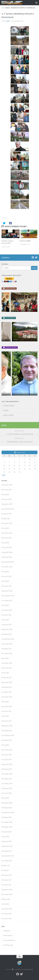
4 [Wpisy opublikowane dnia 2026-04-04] (30, 459)
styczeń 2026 (7, 499)
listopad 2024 (8, 557)
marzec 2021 (7, 711)
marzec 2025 (7, 538)
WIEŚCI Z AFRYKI (8, 415)
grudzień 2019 (8, 764)
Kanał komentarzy (9, 940)
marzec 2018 (7, 832)
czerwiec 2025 (8, 523)
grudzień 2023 (8, 591)
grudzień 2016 (8, 890)
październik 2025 (9, 509)
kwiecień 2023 (8, 610)
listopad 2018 (8, 808)
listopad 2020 (8, 731)
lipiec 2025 (7, 519)
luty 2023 (6, 620)
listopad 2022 (8, 634)
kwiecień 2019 (8, 788)
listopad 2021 (8, 687)
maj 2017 (6, 870)
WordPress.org (8, 945)
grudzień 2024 (8, 552)
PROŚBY (6, 410)
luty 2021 (6, 716)
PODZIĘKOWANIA (9, 406)
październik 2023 (9, 596)
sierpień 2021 (7, 692)
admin (8, 21)
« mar (3, 475)
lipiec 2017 (7, 865)
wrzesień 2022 (8, 644)
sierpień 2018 (7, 817)
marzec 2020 (7, 755)
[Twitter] (36, 257)
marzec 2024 (7, 576)
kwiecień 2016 (8, 909)
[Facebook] (33, 257)
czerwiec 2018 (8, 822)
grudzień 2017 (8, 846)
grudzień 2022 (8, 629)
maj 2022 (6, 658)
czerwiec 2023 (8, 600)
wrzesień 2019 (8, 774)
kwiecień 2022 (8, 663)
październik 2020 (9, 735)
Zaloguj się (7, 931)
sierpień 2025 (7, 514)
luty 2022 (6, 673)
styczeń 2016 (7, 918)
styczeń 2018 (7, 841)
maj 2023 (6, 605)
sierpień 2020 (7, 740)
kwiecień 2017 (8, 875)
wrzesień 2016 (8, 894)
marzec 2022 (7, 668)
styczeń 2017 (7, 885)
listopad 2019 (8, 769)
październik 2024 (9, 562)
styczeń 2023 (7, 625)
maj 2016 (6, 904)
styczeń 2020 (7, 759)
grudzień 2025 (8, 504)
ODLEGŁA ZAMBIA (25, 241)
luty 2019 (6, 798)
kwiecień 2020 (8, 750)
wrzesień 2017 (8, 861)
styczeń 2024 (7, 586)
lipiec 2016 (7, 899)
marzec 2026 (7, 490)
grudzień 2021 (8, 682)
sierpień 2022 (7, 649)
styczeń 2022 (7, 678)
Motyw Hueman (29, 969)
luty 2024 (6, 581)
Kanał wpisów (8, 935)
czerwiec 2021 (8, 697)
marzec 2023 (7, 615)
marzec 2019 (7, 793)
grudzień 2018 (8, 803)
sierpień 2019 (7, 779)
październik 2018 (9, 812)
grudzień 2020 (8, 726)
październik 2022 (9, 639)
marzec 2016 (7, 914)
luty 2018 (6, 837)
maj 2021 (6, 702)
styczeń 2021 (7, 721)
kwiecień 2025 (8, 533)
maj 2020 (6, 745)
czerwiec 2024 (8, 567)
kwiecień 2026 (8, 485)
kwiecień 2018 (8, 827)
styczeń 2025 (7, 547)
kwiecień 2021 (8, 706)
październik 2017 (9, 856)
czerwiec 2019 (8, 784)
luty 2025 (6, 543)
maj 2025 (6, 528)
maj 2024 (6, 572)
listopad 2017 (8, 851)
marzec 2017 (7, 880)
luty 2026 (6, 494)
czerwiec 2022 (8, 653)
